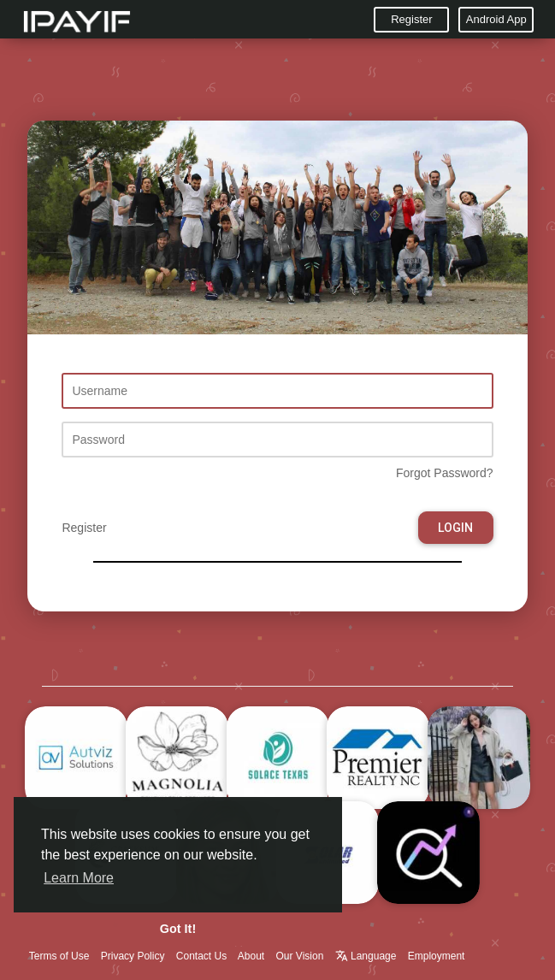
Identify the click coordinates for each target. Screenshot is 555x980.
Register (411, 19)
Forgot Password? (445, 473)
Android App (496, 19)
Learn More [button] (79, 878)
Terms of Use (59, 956)
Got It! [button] (178, 929)
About (251, 956)
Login (455, 528)
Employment (437, 956)
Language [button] (367, 956)
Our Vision (300, 956)
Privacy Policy (133, 956)
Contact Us (201, 956)
